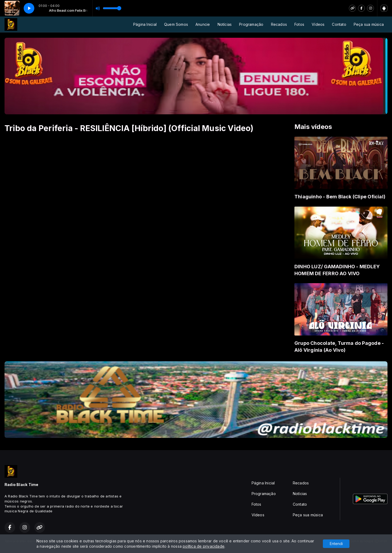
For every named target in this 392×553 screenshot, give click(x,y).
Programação (251, 24)
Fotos (299, 24)
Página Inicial (145, 24)
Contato (339, 24)
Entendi (336, 544)
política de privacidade (204, 546)
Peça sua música (369, 24)
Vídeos (318, 24)
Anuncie (203, 24)
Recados (279, 24)
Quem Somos (176, 24)
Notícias (225, 24)
